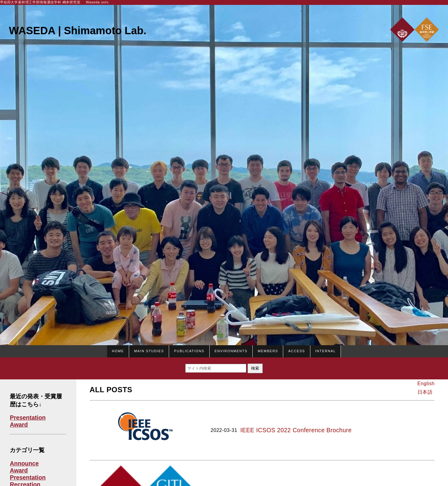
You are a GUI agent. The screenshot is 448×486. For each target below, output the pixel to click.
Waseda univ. (98, 2)
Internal (325, 350)
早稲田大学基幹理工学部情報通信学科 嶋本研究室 (40, 2)
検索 (255, 368)
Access (297, 350)
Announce (24, 463)
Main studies (149, 350)
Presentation (28, 418)
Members (268, 350)
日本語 (425, 392)
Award (19, 425)
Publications (189, 350)
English (426, 383)
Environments (231, 350)
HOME (118, 350)
